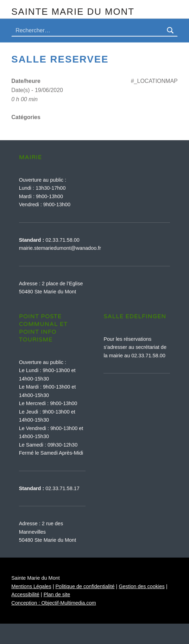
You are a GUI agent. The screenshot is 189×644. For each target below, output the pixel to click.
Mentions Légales (31, 586)
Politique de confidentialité (85, 586)
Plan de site (57, 594)
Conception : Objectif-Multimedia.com (53, 603)
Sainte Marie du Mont (73, 12)
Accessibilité (25, 594)
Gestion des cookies (141, 586)
